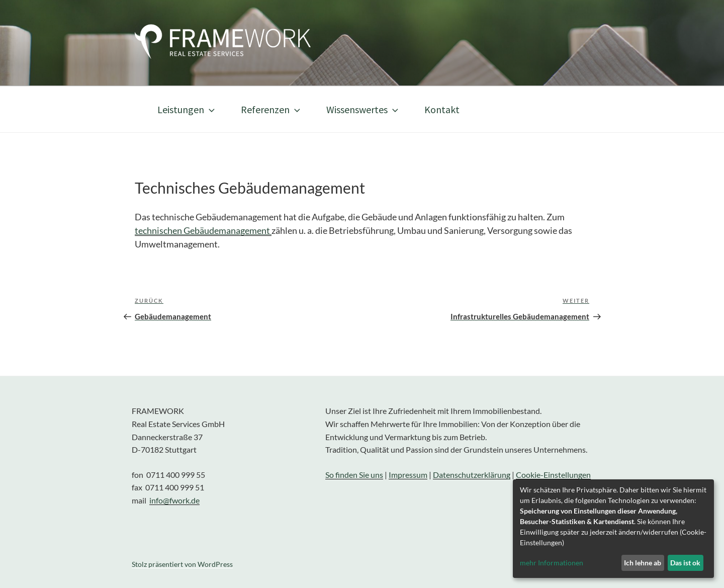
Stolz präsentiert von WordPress (182, 564)
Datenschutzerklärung (472, 475)
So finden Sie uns (354, 475)
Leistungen (187, 109)
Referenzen (271, 109)
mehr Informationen (552, 563)
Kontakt (442, 109)
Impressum (408, 475)
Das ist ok (685, 563)
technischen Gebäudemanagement (203, 230)
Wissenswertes (363, 109)
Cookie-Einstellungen (553, 475)
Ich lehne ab (643, 563)
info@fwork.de (174, 500)
